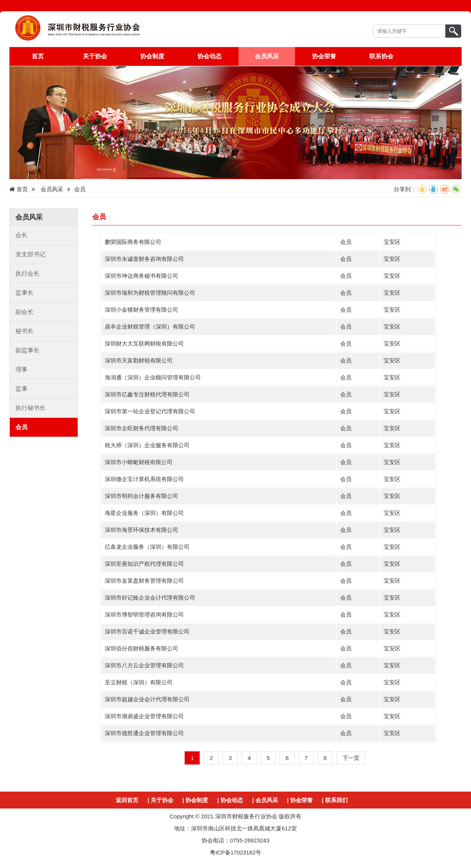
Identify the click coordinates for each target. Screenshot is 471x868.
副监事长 (28, 350)
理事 (21, 369)
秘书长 (24, 331)
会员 (21, 427)
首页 (38, 56)
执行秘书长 (31, 408)
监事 (21, 389)
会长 (21, 235)
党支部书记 (31, 254)
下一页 (351, 758)
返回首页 (127, 800)
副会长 (24, 312)
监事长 (24, 293)
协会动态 (210, 56)
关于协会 (95, 56)
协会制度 (152, 56)
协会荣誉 (324, 56)
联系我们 (336, 800)
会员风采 (267, 56)
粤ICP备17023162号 (236, 852)
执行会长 (28, 273)
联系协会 (381, 56)
